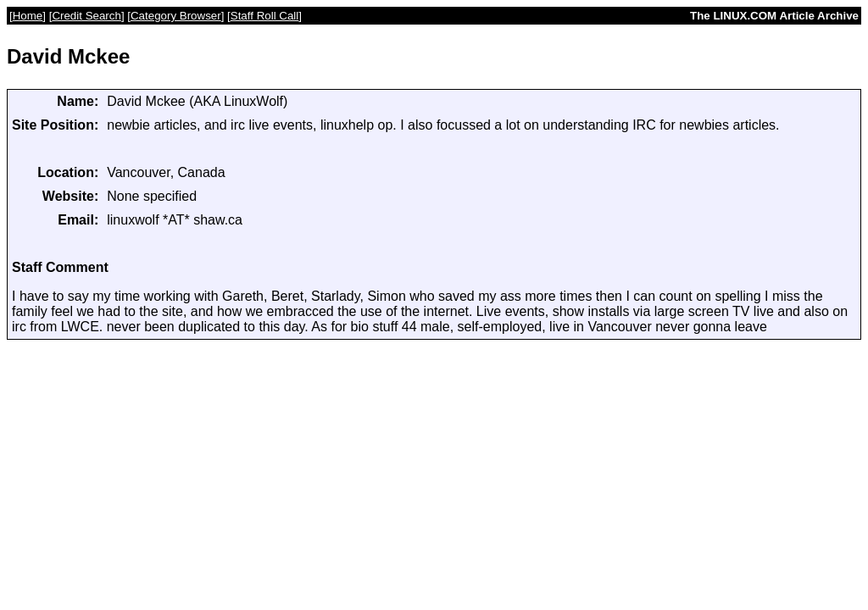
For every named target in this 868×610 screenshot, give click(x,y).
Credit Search (86, 16)
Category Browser (176, 16)
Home (28, 16)
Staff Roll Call (265, 16)
